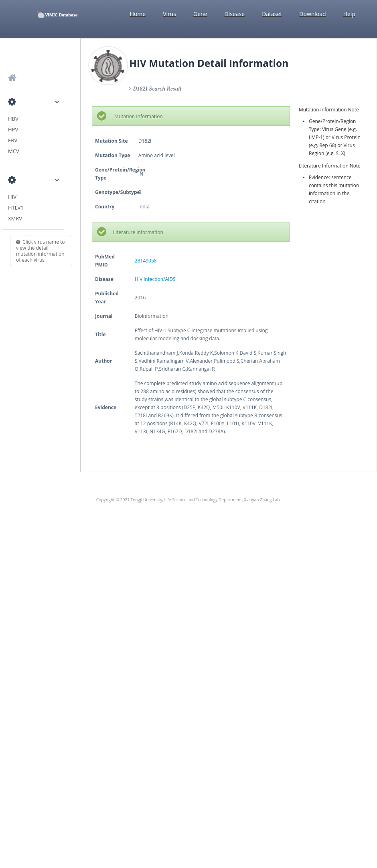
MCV (14, 151)
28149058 (146, 261)
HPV (13, 129)
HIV (12, 197)
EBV (13, 140)
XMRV (15, 218)
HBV (13, 119)
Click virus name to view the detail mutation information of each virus (41, 251)
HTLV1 (16, 208)
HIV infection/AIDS (155, 279)
